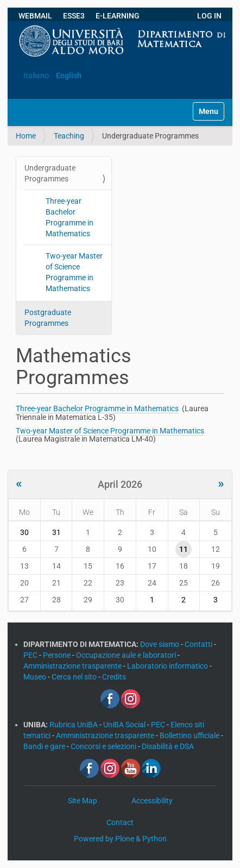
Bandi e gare (45, 746)
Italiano (36, 76)
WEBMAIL (35, 16)
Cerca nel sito (75, 677)
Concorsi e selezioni (104, 746)
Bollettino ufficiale (190, 735)
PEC (31, 655)
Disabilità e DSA (168, 746)
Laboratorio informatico (168, 666)
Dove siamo (160, 644)
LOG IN (209, 16)
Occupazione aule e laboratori (127, 655)
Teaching (69, 136)
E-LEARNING (118, 16)
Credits (114, 677)
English (69, 76)
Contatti (199, 644)
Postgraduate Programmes (48, 318)
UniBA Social (124, 725)
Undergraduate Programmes (50, 173)
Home (26, 136)
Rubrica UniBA (74, 725)
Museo (36, 677)
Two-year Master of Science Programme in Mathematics (74, 272)
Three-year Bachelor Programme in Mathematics (70, 217)
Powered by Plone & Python (120, 839)
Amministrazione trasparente (73, 666)
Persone (58, 655)
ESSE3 (74, 16)
